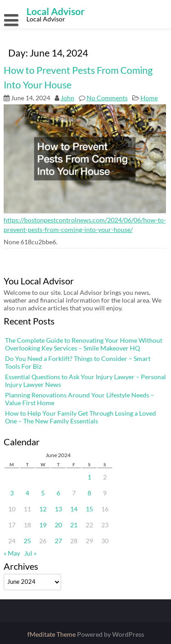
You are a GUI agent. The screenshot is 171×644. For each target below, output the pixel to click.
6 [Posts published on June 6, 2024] (58, 493)
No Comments (107, 98)
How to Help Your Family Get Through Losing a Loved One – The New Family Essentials (80, 417)
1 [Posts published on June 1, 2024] (89, 477)
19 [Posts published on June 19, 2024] (43, 525)
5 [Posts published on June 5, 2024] (43, 493)
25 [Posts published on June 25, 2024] (27, 541)
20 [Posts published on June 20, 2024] (58, 525)
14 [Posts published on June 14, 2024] (74, 509)
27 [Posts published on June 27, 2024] (58, 541)
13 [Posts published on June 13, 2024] (58, 509)
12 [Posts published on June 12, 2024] (43, 509)
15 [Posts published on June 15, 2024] (89, 509)
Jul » (30, 553)
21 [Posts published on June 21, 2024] (74, 525)
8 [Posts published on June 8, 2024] (89, 493)
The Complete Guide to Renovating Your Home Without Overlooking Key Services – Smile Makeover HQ (84, 344)
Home (149, 98)
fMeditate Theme (52, 634)
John (67, 98)
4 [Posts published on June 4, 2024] (27, 493)
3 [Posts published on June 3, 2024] (12, 493)
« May (12, 553)
